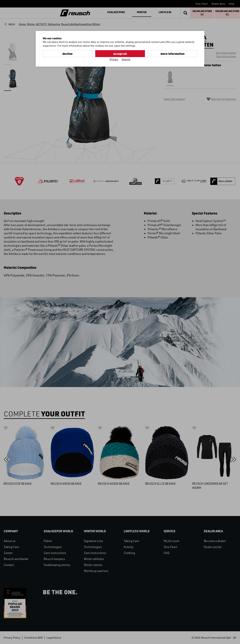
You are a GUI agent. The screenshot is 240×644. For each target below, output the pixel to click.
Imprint (126, 59)
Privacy (114, 59)
